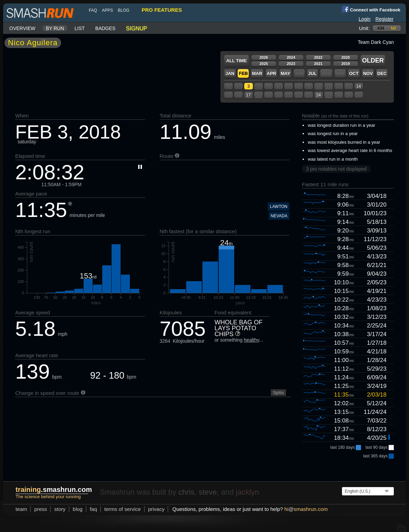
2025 (264, 64)
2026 (264, 57)
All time (237, 61)
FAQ (93, 10)
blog (123, 10)
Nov (368, 73)
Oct (354, 73)
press (41, 509)
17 (248, 95)
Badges (105, 28)
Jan (230, 73)
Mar (257, 73)
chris (186, 492)
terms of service (123, 509)
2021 (318, 64)
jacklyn (248, 492)
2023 (291, 64)
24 (318, 95)
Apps (107, 10)
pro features (162, 10)
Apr (271, 73)
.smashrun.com (54, 490)
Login (364, 19)
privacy (156, 509)
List (80, 28)
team (21, 509)
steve (208, 492)
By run (55, 28)
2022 (318, 57)
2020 (345, 57)
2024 (291, 57)
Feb (243, 73)
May (285, 73)
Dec (382, 73)
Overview (22, 28)
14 (358, 86)
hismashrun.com (306, 509)
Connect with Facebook (371, 9)
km (381, 28)
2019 (345, 64)
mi (393, 28)
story (60, 509)
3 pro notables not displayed (336, 169)
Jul (312, 73)
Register (384, 19)
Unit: (364, 28)
